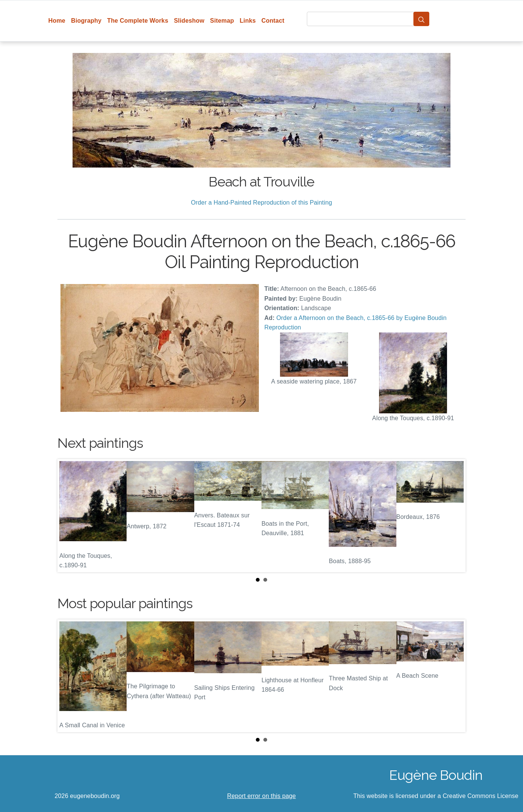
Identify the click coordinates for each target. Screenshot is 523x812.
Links (248, 21)
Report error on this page (261, 796)
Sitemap (222, 21)
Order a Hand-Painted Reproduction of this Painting (261, 203)
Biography (86, 21)
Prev (69, 515)
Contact (273, 21)
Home (57, 21)
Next (454, 515)
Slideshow (189, 21)
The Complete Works (138, 21)
